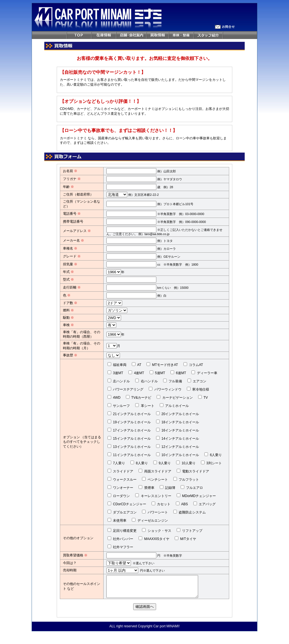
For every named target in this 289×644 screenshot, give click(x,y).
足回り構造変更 (122, 530)
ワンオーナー (120, 487)
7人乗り (116, 463)
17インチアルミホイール (129, 430)
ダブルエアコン (122, 512)
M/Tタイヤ (185, 539)
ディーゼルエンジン (150, 520)
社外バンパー (120, 539)
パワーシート (155, 512)
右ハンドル (146, 381)
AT (136, 365)
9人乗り (162, 463)
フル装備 (173, 381)
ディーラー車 (204, 373)
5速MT (157, 373)
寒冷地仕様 (198, 389)
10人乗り (186, 463)
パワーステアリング (125, 389)
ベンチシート (155, 479)
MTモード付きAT (162, 365)
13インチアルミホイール (129, 446)
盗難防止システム (190, 512)
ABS (182, 504)
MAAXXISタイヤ (154, 539)
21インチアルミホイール (129, 414)
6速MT (178, 373)
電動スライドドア (193, 471)
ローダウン (119, 496)
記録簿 (168, 487)
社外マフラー (120, 547)
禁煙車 (146, 487)
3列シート (211, 463)
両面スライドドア (155, 471)
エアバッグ (204, 504)
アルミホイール (174, 406)
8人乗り (139, 463)
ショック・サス (156, 530)
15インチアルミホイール (129, 438)
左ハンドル (119, 381)
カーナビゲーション (175, 397)
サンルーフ (119, 406)
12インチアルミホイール (178, 446)
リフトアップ (190, 530)
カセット (161, 504)
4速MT (136, 373)
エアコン (197, 381)
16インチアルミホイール (178, 430)
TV (203, 397)
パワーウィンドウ (165, 389)
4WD (114, 397)
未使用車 (117, 520)
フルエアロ (192, 487)
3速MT (115, 373)
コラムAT (193, 365)
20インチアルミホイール (178, 414)
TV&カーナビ (139, 397)
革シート (145, 406)
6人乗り (213, 455)
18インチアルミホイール (178, 422)
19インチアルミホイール (129, 422)
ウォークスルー (122, 479)
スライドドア (120, 471)
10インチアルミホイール (178, 455)
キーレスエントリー (153, 496)
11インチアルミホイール (129, 455)
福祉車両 (117, 365)
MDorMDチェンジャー (196, 496)
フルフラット (186, 479)
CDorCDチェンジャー (127, 504)
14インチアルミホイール (178, 438)
